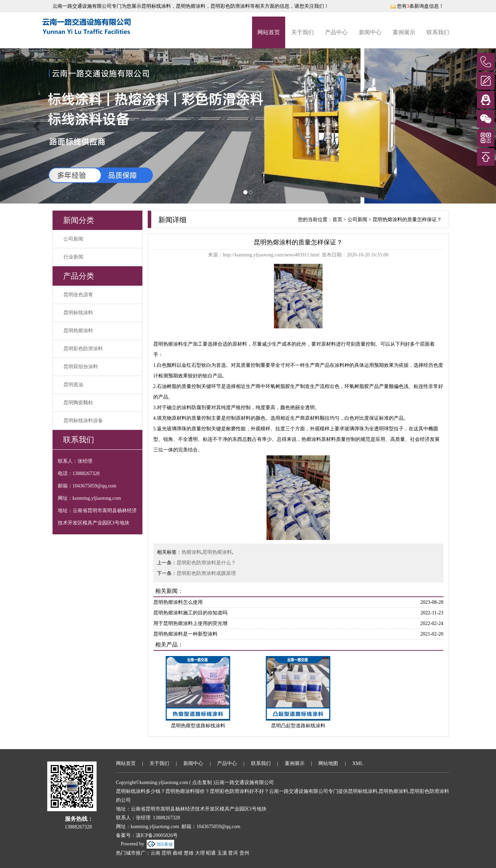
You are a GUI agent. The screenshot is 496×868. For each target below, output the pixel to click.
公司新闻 (73, 239)
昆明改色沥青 (78, 295)
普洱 (233, 853)
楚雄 (189, 853)
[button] (37, 126)
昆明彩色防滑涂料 (83, 349)
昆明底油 (73, 385)
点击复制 (202, 782)
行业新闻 (73, 257)
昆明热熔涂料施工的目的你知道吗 (190, 613)
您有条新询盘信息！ (417, 6)
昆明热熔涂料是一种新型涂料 (185, 634)
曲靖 (178, 853)
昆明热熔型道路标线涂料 (198, 726)
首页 (337, 220)
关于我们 (302, 32)
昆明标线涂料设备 (83, 421)
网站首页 (269, 32)
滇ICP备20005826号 (157, 835)
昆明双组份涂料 (81, 367)
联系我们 (438, 32)
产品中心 (336, 32)
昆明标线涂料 (156, 6)
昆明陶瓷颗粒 (78, 403)
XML (358, 763)
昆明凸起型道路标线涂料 (298, 726)
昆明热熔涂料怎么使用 (178, 602)
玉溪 (222, 853)
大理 (200, 853)
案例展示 (404, 32)
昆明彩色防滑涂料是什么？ (206, 563)
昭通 (211, 853)
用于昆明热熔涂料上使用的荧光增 (190, 623)
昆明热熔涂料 (78, 331)
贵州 (244, 853)
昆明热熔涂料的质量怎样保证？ (407, 220)
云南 (155, 853)
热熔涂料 (191, 552)
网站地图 (328, 763)
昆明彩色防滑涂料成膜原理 (206, 573)
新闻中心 (370, 32)
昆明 (166, 853)
